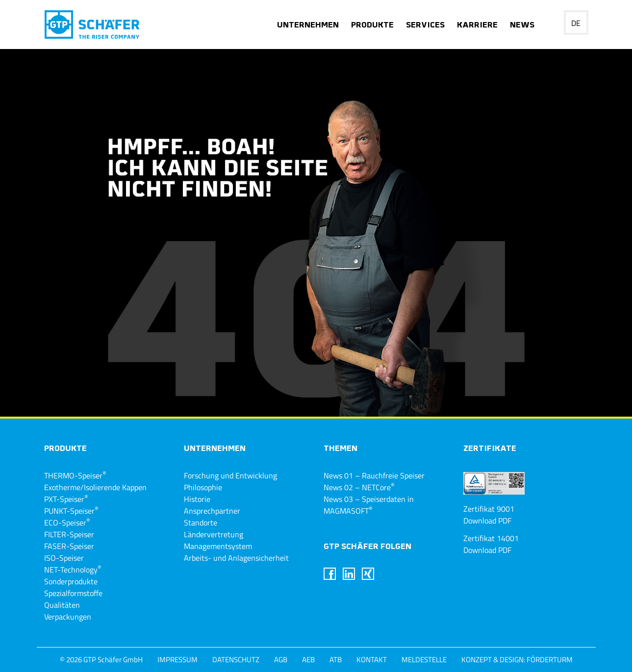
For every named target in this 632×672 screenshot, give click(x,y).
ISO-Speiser (64, 558)
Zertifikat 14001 (491, 538)
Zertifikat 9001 (489, 509)
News (522, 25)
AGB (281, 660)
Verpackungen (68, 617)
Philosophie (203, 487)
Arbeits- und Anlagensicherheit (236, 558)
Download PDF (487, 521)
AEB (308, 660)
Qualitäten (62, 605)
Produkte (372, 25)
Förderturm (550, 660)
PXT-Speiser (66, 499)
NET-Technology (73, 570)
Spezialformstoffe (73, 593)
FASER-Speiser (69, 546)
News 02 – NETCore (359, 487)
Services (425, 25)
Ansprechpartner (212, 511)
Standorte (201, 523)
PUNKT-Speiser (71, 511)
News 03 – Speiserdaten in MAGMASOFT (369, 505)
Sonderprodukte (71, 581)
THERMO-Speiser (75, 475)
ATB (336, 660)
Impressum (177, 660)
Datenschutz (236, 660)
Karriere (477, 25)
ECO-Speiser (67, 523)
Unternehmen (308, 25)
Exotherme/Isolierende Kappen (95, 487)
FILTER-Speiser (69, 534)
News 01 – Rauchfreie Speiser (374, 475)
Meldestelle (424, 660)
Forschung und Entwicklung (230, 475)
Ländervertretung (214, 534)
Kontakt (372, 660)
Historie (197, 499)
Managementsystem (218, 546)
